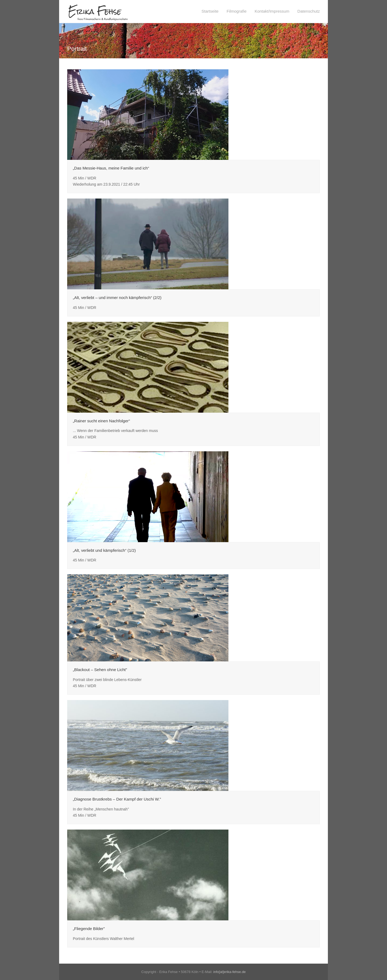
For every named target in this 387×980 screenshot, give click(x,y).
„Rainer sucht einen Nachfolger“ (101, 421)
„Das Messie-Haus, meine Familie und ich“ (111, 168)
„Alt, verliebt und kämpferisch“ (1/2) (104, 550)
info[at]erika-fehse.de (230, 972)
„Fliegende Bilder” (89, 929)
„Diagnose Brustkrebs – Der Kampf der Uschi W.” (117, 799)
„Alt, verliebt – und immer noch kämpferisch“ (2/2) (117, 298)
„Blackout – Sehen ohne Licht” (100, 670)
